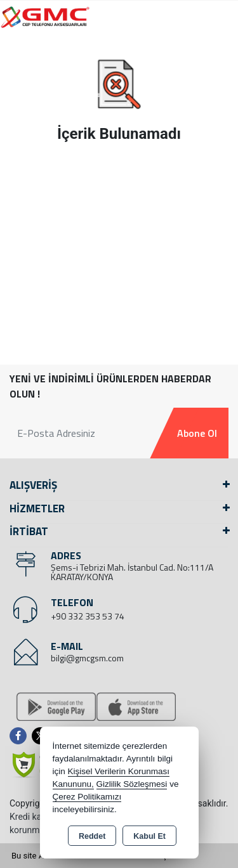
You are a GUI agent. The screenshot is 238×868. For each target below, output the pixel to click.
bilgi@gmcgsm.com (87, 658)
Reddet (92, 836)
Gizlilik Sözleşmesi (132, 784)
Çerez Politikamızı (87, 797)
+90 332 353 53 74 (88, 616)
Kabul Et (149, 836)
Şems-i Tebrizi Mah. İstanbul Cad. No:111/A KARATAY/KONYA (132, 572)
